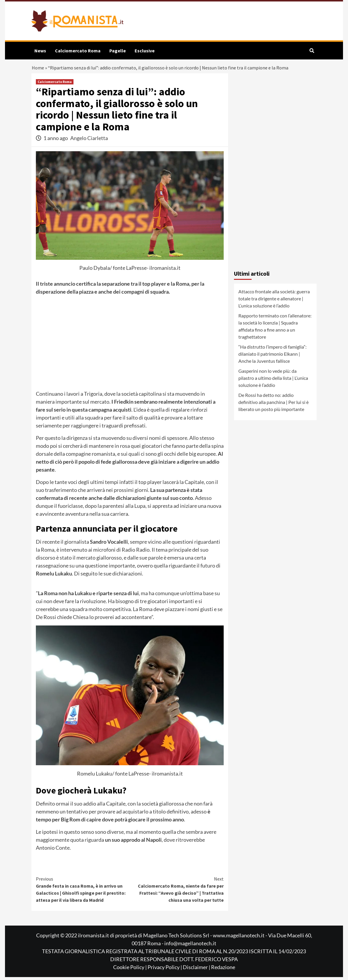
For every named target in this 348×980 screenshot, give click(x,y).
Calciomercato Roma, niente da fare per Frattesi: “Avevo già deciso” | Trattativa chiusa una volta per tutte (177, 892)
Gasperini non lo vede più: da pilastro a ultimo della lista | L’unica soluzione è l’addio (273, 381)
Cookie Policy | (130, 970)
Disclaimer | (197, 970)
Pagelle (118, 51)
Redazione (223, 970)
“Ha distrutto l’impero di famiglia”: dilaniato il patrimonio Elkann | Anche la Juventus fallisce (272, 357)
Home (38, 69)
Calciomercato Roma (78, 51)
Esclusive (145, 51)
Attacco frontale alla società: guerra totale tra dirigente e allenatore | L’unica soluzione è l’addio (274, 301)
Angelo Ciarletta (89, 141)
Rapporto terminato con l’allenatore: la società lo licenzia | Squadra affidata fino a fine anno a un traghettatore (275, 329)
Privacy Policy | (165, 970)
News (40, 51)
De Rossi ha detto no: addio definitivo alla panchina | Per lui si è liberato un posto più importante (273, 405)
